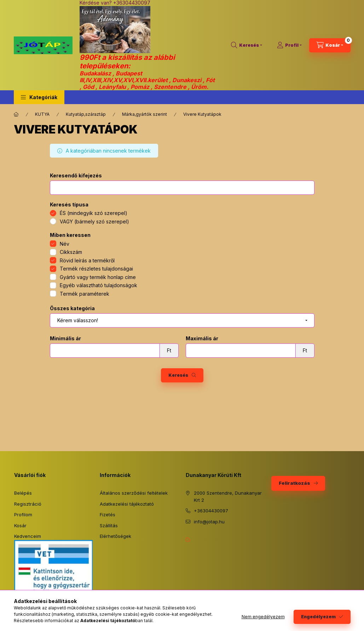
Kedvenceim (28, 536)
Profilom (23, 515)
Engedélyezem (318, 617)
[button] (39, 97)
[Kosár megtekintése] (330, 45)
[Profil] (289, 45)
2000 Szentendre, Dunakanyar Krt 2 (228, 496)
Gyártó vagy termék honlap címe (98, 277)
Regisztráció (28, 504)
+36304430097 (211, 511)
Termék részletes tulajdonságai (96, 269)
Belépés (23, 493)
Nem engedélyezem (263, 617)
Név (65, 244)
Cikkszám (71, 252)
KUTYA (42, 114)
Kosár (20, 525)
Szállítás (109, 525)
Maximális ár (202, 339)
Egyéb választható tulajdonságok (99, 285)
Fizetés (108, 515)
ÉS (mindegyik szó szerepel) (94, 213)
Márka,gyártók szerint (145, 114)
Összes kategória (72, 308)
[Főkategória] (16, 114)
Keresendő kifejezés (76, 176)
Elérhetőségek (115, 536)
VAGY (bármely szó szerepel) (94, 221)
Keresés (178, 375)
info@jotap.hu (209, 522)
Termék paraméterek (85, 294)
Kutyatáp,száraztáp (86, 114)
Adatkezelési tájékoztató (127, 504)
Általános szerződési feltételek (134, 493)
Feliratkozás (294, 483)
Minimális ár (65, 339)
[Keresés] (247, 45)
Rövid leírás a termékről (87, 260)
